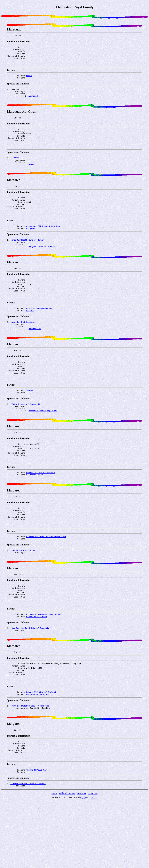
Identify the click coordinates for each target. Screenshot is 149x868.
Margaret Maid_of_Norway (42, 267)
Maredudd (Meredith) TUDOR (43, 446)
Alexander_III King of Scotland (43, 244)
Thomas (30, 423)
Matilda (30, 336)
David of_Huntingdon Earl (40, 334)
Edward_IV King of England (41, 513)
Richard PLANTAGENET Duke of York (45, 667)
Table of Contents (67, 860)
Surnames (82, 860)
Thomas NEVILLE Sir (37, 835)
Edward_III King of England (41, 751)
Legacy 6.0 (84, 865)
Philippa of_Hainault (38, 754)
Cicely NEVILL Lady (37, 669)
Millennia (94, 865)
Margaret (31, 247)
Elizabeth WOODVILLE (37, 515)
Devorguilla (35, 356)
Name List (93, 860)
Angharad (33, 102)
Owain (29, 80)
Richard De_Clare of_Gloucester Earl (46, 583)
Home (54, 860)
